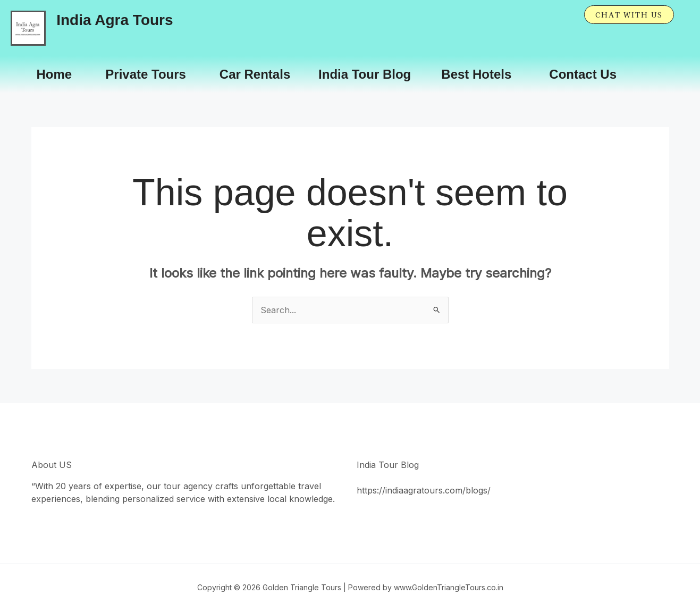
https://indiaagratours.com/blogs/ (424, 490)
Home (54, 74)
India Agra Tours (115, 20)
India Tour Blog (365, 74)
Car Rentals (255, 74)
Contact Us (583, 74)
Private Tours (146, 74)
